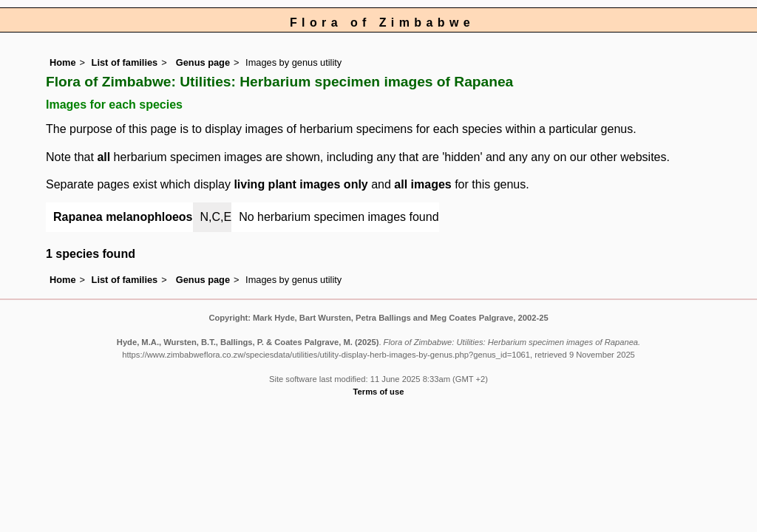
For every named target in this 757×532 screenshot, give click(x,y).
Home (63, 62)
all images (422, 184)
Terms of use (379, 392)
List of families (125, 62)
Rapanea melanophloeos (123, 217)
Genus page (203, 62)
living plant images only (301, 184)
